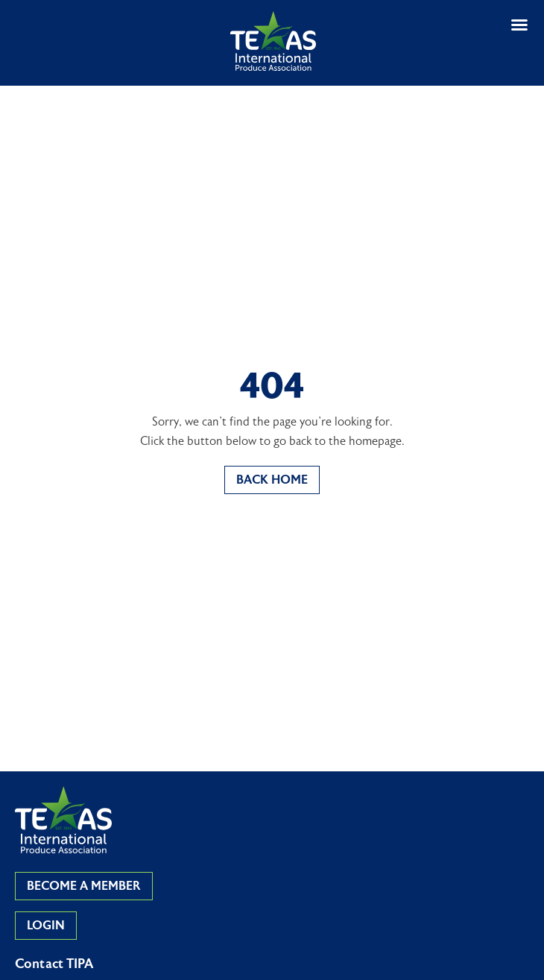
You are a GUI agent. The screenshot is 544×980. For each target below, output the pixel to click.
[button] (519, 25)
